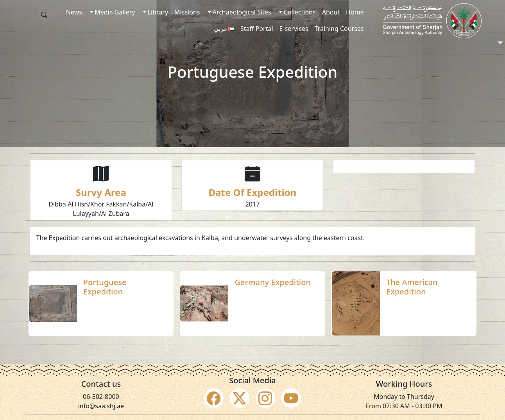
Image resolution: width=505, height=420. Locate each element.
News (74, 12)
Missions (187, 12)
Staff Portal (257, 29)
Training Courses (339, 29)
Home (355, 12)
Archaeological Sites (241, 12)
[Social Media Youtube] (291, 398)
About (331, 12)
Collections (299, 12)
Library (157, 12)
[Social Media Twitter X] (240, 398)
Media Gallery (114, 12)
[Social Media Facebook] (214, 398)
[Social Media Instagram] (265, 398)
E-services (294, 29)
